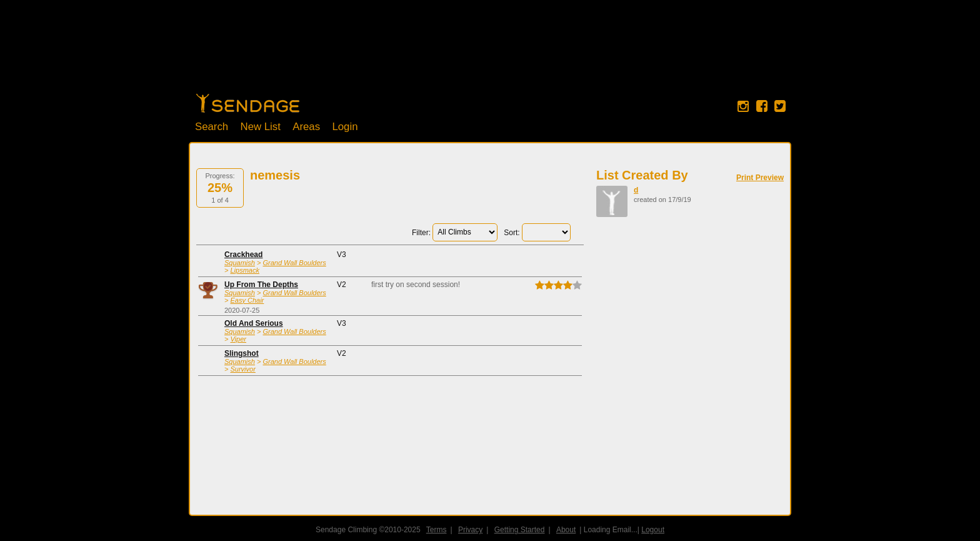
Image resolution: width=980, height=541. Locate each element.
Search (212, 127)
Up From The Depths (261, 285)
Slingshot (242, 353)
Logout (653, 530)
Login (345, 127)
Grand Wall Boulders (294, 263)
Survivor (242, 369)
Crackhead (243, 255)
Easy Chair (247, 300)
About (566, 530)
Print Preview (760, 178)
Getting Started (520, 530)
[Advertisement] (490, 53)
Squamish (240, 263)
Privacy (470, 530)
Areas (306, 127)
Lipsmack (244, 270)
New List (261, 127)
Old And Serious (254, 323)
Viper (238, 339)
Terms (437, 530)
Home (248, 103)
